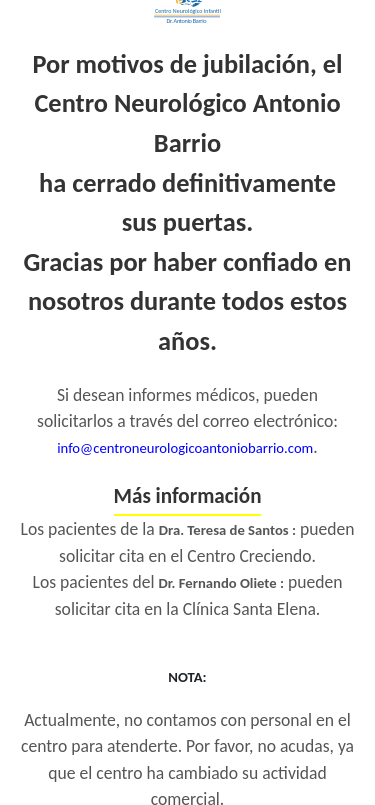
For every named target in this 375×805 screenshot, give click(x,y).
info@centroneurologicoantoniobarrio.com (185, 448)
